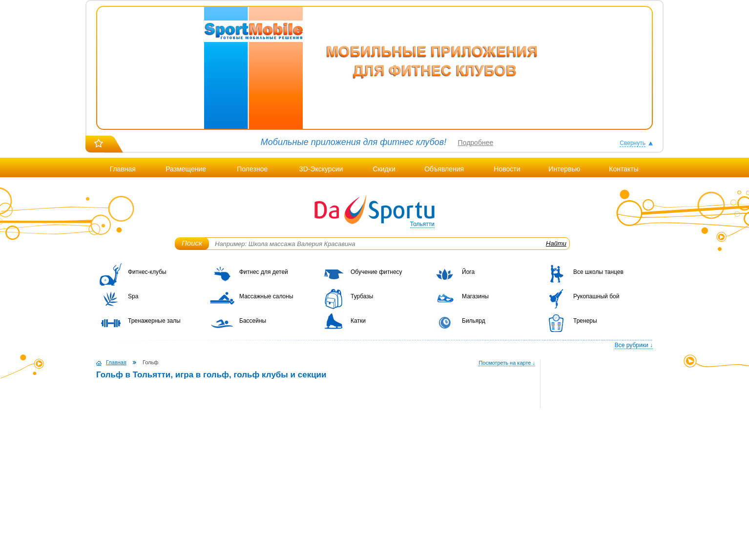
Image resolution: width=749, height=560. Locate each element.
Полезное (252, 169)
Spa (133, 296)
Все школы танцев (598, 272)
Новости (507, 169)
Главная (123, 169)
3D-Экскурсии (321, 169)
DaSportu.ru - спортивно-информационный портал (374, 210)
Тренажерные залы (154, 321)
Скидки (384, 169)
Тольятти (422, 224)
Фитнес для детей (264, 272)
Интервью (564, 169)
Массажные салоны (266, 296)
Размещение (186, 169)
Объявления (444, 169)
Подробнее (476, 143)
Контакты (624, 169)
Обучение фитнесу (376, 272)
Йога (468, 272)
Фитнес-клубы (147, 272)
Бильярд (474, 321)
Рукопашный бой (596, 296)
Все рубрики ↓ (634, 345)
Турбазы (362, 296)
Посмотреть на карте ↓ (507, 363)
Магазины (475, 296)
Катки (358, 321)
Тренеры (585, 321)
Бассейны (253, 321)
